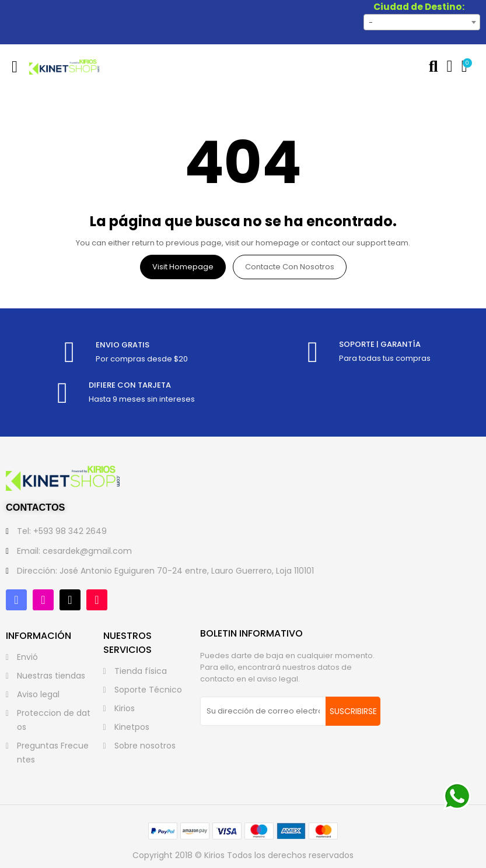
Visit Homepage (183, 267)
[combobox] (422, 22)
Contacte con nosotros (290, 267)
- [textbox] (371, 22)
